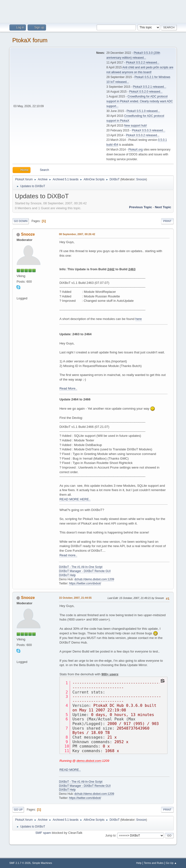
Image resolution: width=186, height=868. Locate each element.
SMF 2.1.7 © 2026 (20, 863)
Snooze (141, 179)
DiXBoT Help (67, 575)
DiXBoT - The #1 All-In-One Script (81, 567)
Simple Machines (42, 863)
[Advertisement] (93, 11)
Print (167, 221)
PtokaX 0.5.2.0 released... (146, 92)
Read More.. (68, 388)
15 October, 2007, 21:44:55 (75, 598)
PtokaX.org (136, 150)
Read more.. (68, 555)
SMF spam (43, 833)
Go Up (18, 810)
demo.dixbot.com (89, 761)
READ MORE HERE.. (75, 499)
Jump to (111, 835)
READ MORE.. (70, 770)
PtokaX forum (30, 40)
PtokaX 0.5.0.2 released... (143, 135)
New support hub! (136, 126)
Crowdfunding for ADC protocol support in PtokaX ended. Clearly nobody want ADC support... (139, 101)
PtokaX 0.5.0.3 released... (149, 130)
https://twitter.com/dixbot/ (85, 583)
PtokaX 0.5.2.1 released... (150, 87)
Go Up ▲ (171, 863)
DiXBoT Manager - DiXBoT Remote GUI (85, 571)
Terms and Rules (154, 863)
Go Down (21, 221)
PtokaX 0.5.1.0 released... (143, 111)
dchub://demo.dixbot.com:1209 (94, 579)
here (139, 319)
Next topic (163, 207)
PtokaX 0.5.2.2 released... (143, 63)
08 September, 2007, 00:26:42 (77, 234)
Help (139, 863)
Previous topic (141, 207)
